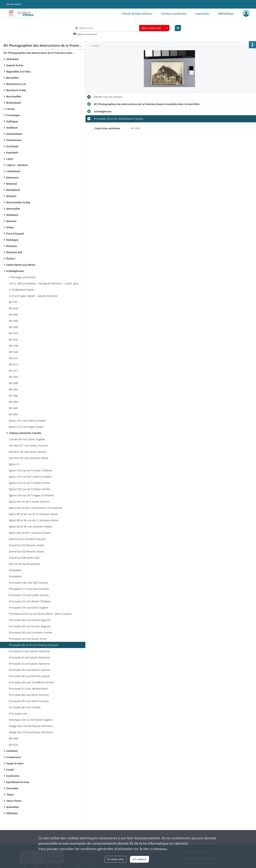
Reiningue (12, 240)
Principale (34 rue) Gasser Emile (28, 639)
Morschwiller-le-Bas (18, 202)
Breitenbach (14, 103)
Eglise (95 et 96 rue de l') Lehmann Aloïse (33, 514)
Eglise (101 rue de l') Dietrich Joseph (30, 477)
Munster (11, 221)
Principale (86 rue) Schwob (25, 707)
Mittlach (11, 196)
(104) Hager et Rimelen (22, 277)
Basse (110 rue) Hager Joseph (26, 427)
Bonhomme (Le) (16, 84)
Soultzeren (13, 776)
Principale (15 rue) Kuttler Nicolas (29, 595)
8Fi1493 (13, 389)
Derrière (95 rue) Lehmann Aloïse (29, 458)
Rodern (11, 258)
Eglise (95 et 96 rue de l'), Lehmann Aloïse (34, 520)
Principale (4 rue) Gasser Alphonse (29, 651)
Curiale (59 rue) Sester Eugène (27, 439)
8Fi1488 (13, 396)
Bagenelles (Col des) (18, 72)
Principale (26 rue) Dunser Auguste (30, 620)
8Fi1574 (13, 333)
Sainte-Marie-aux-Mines (21, 265)
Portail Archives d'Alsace (137, 14)
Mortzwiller (13, 209)
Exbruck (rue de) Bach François (27, 539)
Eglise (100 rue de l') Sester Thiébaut (31, 470)
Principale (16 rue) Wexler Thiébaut (30, 601)
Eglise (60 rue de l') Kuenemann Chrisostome (36, 508)
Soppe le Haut (15, 763)
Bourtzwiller (14, 96)
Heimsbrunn (14, 140)
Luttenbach (13, 171)
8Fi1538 (13, 346)
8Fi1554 (13, 340)
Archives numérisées (174, 14)
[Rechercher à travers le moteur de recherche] (108, 28)
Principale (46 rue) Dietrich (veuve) (29, 670)
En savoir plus (116, 859)
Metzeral (12, 184)
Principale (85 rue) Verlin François (29, 695)
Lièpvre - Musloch (17, 165)
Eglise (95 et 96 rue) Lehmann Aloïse (30, 527)
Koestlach (12, 153)
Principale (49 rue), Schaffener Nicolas (32, 682)
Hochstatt (12, 146)
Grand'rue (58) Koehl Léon (24, 558)
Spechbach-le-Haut (18, 782)
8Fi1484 (13, 402)
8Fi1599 (13, 738)
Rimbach (12, 246)
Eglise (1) (14, 464)
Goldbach (12, 128)
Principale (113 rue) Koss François (29, 589)
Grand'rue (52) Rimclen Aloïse (26, 545)
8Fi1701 (13, 302)
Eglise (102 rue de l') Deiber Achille (30, 483)
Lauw (10, 159)
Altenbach (12, 59)
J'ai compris (139, 859)
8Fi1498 (13, 383)
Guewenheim (14, 134)
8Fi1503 (13, 377)
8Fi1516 (13, 358)
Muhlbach (12, 215)
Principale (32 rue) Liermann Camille (31, 632)
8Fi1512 (13, 364)
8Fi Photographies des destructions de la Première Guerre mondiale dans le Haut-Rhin (39, 53)
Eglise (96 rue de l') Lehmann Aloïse (30, 533)
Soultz (10, 770)
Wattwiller (13, 807)
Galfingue (12, 121)
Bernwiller (12, 78)
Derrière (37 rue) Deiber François (28, 445)
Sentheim (12, 751)
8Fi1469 (13, 408)
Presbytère (15, 570)
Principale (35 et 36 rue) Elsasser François (34, 645)
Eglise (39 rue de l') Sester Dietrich (29, 502)
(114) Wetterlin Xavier (22, 290)
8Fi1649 (13, 308)
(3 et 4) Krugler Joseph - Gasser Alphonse (33, 296)
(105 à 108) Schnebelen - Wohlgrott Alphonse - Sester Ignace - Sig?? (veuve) (44, 283)
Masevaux (12, 177)
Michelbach (13, 190)
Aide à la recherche (87, 34)
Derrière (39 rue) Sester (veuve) (27, 452)
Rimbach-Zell (14, 252)
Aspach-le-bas (15, 65)
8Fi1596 (13, 315)
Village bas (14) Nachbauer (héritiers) (31, 726)
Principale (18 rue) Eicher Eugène (29, 608)
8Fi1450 (13, 414)
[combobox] (154, 28)
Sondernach (14, 757)
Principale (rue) (18, 714)
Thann (10, 795)
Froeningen (13, 115)
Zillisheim (12, 813)
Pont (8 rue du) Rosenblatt (24, 564)
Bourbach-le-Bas (16, 90)
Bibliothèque (226, 14)
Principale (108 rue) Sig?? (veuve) (28, 583)
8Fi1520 (13, 352)
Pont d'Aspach (15, 234)
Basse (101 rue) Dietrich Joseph (27, 421)
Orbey (10, 227)
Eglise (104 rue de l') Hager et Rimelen (31, 495)
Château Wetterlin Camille (25, 433)
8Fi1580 (13, 327)
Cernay (10, 109)
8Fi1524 (13, 745)
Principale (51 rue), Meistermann (28, 689)
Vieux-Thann (14, 801)
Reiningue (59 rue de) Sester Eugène (31, 720)
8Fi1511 (13, 371)
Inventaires (202, 14)
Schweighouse (15, 271)
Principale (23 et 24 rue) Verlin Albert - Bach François (40, 614)
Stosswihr (12, 788)
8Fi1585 (13, 321)
